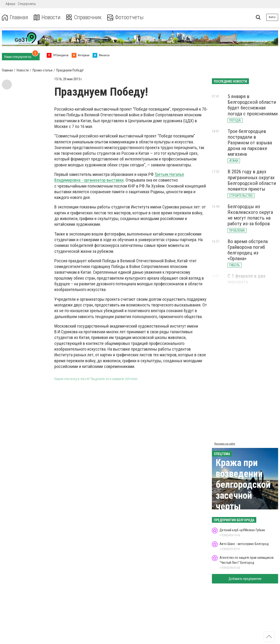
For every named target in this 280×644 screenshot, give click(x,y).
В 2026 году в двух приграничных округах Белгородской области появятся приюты (252, 180)
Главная (15, 17)
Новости (47, 17)
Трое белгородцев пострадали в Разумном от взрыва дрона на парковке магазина (250, 143)
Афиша (10, 4)
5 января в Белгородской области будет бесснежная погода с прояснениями (253, 105)
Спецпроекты (27, 4)
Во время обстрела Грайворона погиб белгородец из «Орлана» (248, 250)
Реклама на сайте (225, 444)
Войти (272, 17)
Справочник (84, 17)
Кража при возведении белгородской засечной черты (243, 485)
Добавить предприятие (245, 579)
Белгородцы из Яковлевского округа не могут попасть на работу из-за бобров (250, 215)
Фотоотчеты (125, 17)
